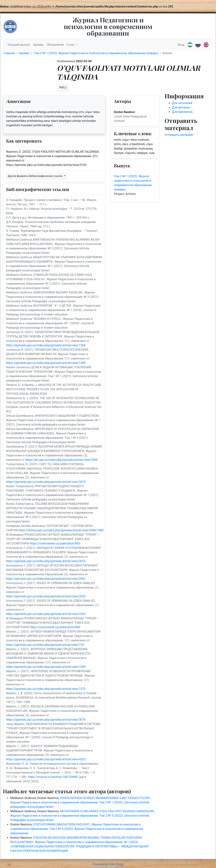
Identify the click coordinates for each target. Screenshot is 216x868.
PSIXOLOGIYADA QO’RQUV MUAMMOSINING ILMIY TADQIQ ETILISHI (105, 798)
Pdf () (63, 87)
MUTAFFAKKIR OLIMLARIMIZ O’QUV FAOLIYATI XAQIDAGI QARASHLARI (107, 811)
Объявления (55, 45)
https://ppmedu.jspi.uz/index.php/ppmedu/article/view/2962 (46, 579)
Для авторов (181, 107)
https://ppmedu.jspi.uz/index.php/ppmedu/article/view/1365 (46, 363)
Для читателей (182, 103)
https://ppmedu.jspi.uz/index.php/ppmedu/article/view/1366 (46, 345)
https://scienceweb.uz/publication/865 (55, 543)
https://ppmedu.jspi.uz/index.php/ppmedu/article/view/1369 (46, 667)
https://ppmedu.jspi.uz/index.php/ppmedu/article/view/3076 (46, 561)
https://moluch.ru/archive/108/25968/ (53, 777)
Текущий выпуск (19, 45)
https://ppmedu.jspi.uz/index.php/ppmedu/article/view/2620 (46, 596)
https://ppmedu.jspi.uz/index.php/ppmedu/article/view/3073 (46, 482)
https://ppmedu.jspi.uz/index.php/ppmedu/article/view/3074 (46, 720)
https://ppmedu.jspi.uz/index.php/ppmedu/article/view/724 (45, 645)
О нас (71, 45)
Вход (181, 45)
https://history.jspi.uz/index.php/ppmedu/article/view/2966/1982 (61, 530)
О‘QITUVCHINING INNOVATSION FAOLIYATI (62, 824)
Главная (9, 53)
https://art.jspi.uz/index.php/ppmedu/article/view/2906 (61, 460)
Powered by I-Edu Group (108, 864)
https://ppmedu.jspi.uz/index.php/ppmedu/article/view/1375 (46, 689)
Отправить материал (179, 135)
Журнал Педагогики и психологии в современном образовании (108, 26)
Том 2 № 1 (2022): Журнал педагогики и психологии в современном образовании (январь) (96, 53)
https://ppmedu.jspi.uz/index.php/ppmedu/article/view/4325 (46, 759)
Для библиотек (182, 112)
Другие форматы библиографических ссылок (35, 176)
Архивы (38, 45)
